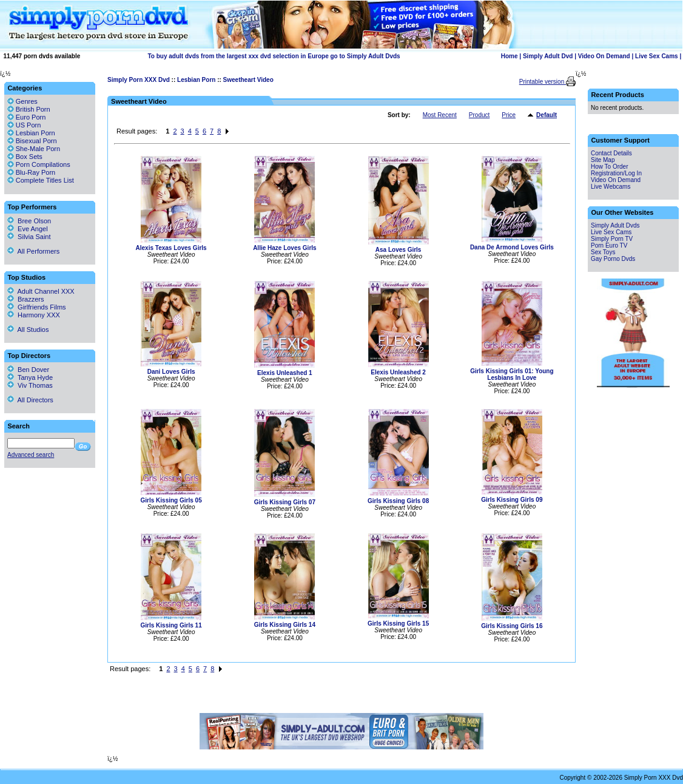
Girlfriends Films (37, 307)
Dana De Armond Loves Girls (512, 247)
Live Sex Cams (657, 56)
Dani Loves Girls (171, 372)
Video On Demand (604, 56)
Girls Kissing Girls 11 (171, 625)
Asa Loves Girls (399, 250)
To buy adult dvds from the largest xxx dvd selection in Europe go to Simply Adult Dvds (274, 56)
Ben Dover (28, 370)
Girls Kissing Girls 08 (398, 501)
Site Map (603, 160)
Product (479, 115)
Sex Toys (603, 252)
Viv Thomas (30, 385)
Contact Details (611, 153)
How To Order (610, 167)
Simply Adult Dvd (548, 56)
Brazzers (26, 299)
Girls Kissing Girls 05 (171, 500)
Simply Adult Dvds (615, 225)
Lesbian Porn (196, 80)
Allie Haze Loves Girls (285, 248)
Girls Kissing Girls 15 (398, 623)
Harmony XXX (34, 315)
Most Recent (440, 115)
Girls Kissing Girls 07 (285, 502)
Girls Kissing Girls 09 (512, 500)
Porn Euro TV (609, 245)
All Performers (33, 251)
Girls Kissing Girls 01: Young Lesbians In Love (512, 374)
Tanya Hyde (30, 377)
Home (510, 56)
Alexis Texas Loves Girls (171, 248)
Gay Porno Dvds (613, 259)
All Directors (30, 400)
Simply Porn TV (612, 239)
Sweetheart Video (248, 80)
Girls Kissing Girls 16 (512, 626)
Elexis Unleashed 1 (285, 373)
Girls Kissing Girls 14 (285, 625)
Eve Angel (28, 229)
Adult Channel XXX (41, 291)
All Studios (28, 329)
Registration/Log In (616, 173)
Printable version (543, 82)
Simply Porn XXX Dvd (139, 80)
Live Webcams (611, 187)
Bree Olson (29, 221)
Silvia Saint (29, 237)
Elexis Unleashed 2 (398, 372)
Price (509, 115)
